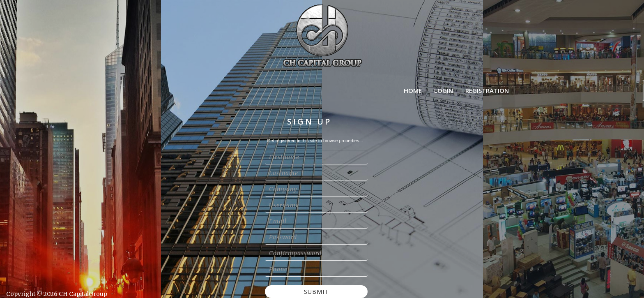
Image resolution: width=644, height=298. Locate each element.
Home (413, 90)
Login (444, 90)
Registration (487, 90)
